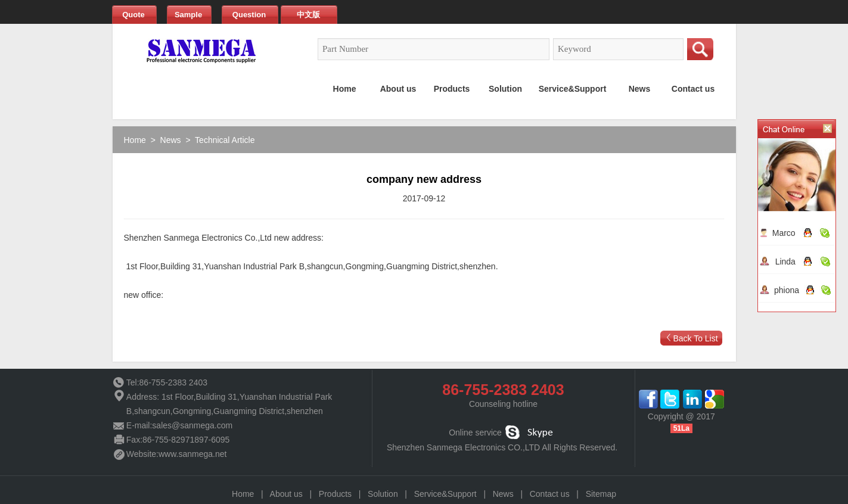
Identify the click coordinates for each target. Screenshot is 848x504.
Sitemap (601, 494)
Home (135, 140)
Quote (133, 15)
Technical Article (225, 140)
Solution (383, 494)
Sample (188, 15)
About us (286, 494)
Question (249, 15)
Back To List (695, 338)
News (171, 140)
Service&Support (445, 494)
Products (335, 494)
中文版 (308, 15)
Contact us (550, 494)
